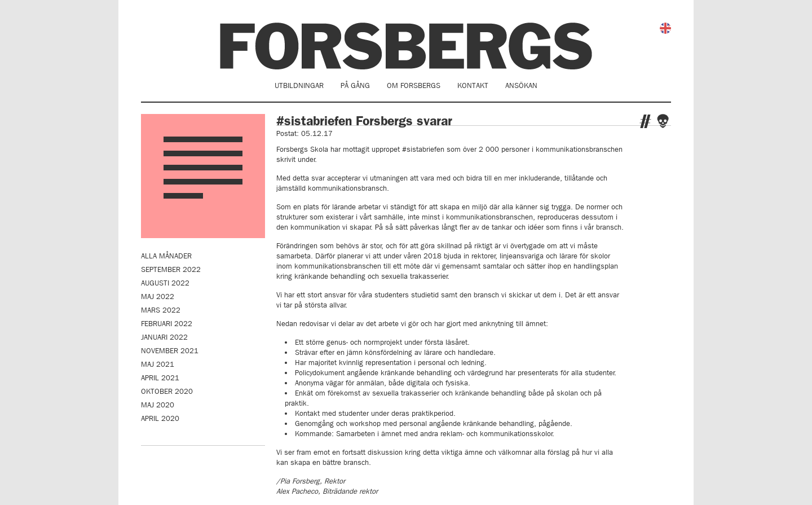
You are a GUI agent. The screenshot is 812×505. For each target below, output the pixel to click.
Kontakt (473, 85)
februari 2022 (167, 324)
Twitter (645, 121)
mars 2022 (161, 310)
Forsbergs (406, 46)
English (665, 28)
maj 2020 (158, 405)
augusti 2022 (165, 283)
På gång (355, 85)
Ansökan (521, 85)
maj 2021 (158, 364)
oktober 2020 (167, 391)
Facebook (663, 121)
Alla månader (166, 256)
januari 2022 (164, 337)
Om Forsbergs (414, 85)
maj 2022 (158, 297)
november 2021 (170, 351)
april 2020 (160, 418)
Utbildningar (299, 85)
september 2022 (171, 269)
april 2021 (160, 378)
